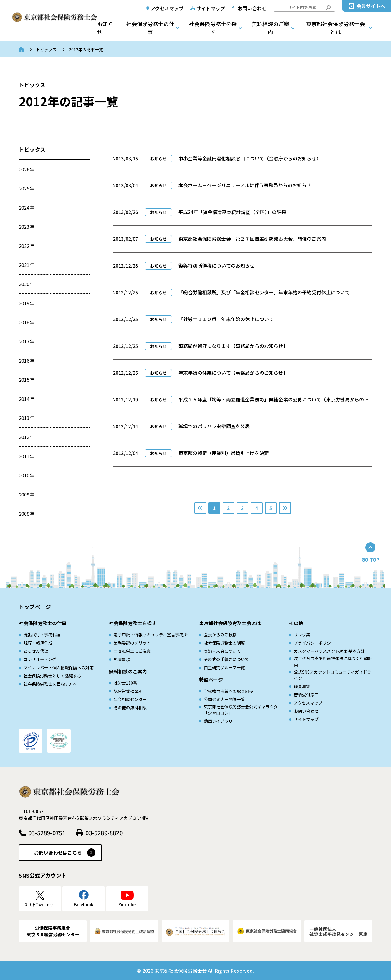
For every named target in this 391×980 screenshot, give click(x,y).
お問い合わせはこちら (58, 853)
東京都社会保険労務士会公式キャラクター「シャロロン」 (243, 710)
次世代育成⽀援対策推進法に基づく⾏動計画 (333, 661)
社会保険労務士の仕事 (150, 28)
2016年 (27, 361)
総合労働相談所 (128, 691)
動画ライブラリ (218, 721)
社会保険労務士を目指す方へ (50, 684)
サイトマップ (211, 8)
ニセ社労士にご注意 (132, 651)
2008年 (27, 514)
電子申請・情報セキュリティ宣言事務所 (151, 634)
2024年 (27, 207)
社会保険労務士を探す (213, 28)
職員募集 (302, 686)
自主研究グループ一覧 (224, 667)
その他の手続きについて (226, 659)
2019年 (27, 303)
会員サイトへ (371, 6)
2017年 (27, 341)
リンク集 (302, 634)
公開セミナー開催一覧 (224, 699)
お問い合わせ (252, 8)
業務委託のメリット (132, 643)
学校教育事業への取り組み (228, 691)
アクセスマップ (167, 8)
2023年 (27, 227)
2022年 (27, 246)
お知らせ (105, 28)
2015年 (27, 380)
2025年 (27, 188)
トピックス (46, 49)
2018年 (27, 322)
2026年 (27, 169)
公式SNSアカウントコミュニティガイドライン (333, 675)
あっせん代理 (36, 651)
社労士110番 (125, 683)
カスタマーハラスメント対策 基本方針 (329, 651)
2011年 (27, 456)
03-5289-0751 (47, 833)
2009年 (27, 494)
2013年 (27, 418)
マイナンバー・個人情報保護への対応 (59, 667)
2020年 (27, 284)
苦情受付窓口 (306, 695)
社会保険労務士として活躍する (52, 676)
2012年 (27, 437)
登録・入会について (222, 651)
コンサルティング (40, 659)
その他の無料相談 (130, 707)
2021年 (27, 265)
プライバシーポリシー (314, 643)
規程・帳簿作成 (38, 643)
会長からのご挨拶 (220, 634)
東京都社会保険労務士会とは (336, 28)
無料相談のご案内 (270, 28)
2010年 (27, 475)
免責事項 (122, 659)
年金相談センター (130, 699)
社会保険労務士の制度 (224, 643)
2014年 (27, 399)
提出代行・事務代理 (42, 634)
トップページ (35, 607)
